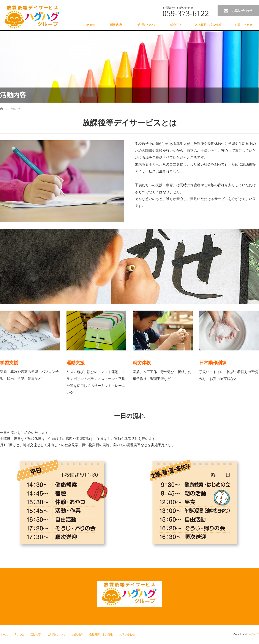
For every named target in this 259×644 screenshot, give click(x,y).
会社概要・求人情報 (208, 25)
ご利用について (146, 25)
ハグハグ (254, 635)
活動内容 (116, 25)
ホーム (4, 635)
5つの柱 (92, 25)
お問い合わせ (242, 11)
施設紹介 (175, 25)
